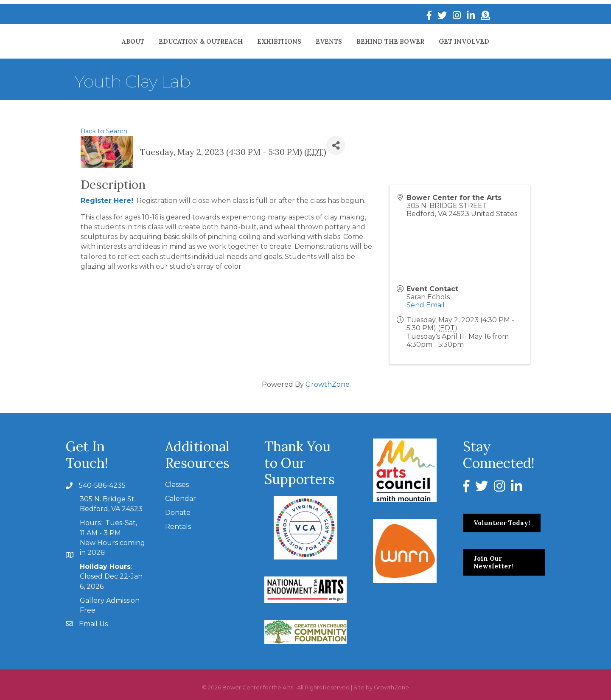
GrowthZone (328, 384)
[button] (502, 523)
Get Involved (501, 41)
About (96, 41)
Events (366, 41)
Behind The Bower (427, 41)
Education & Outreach (164, 41)
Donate (178, 513)
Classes (177, 485)
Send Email (426, 305)
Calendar (181, 499)
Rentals (178, 527)
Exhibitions (242, 41)
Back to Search (104, 131)
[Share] (336, 145)
